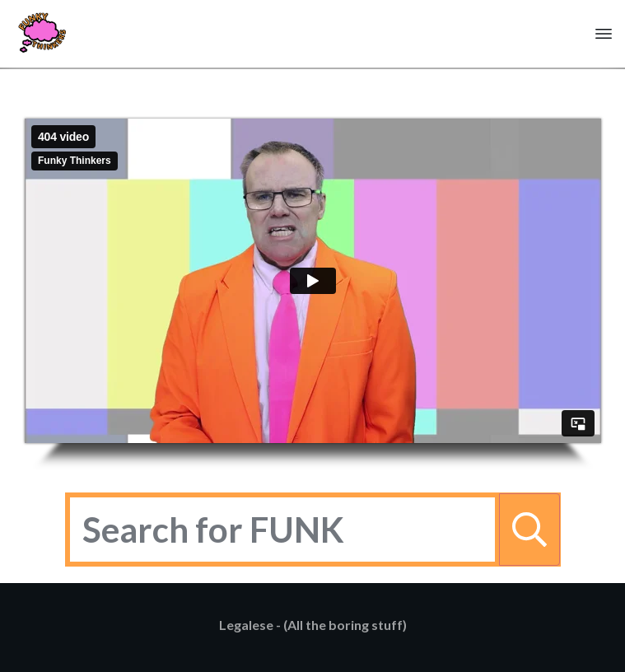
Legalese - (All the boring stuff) (313, 625)
